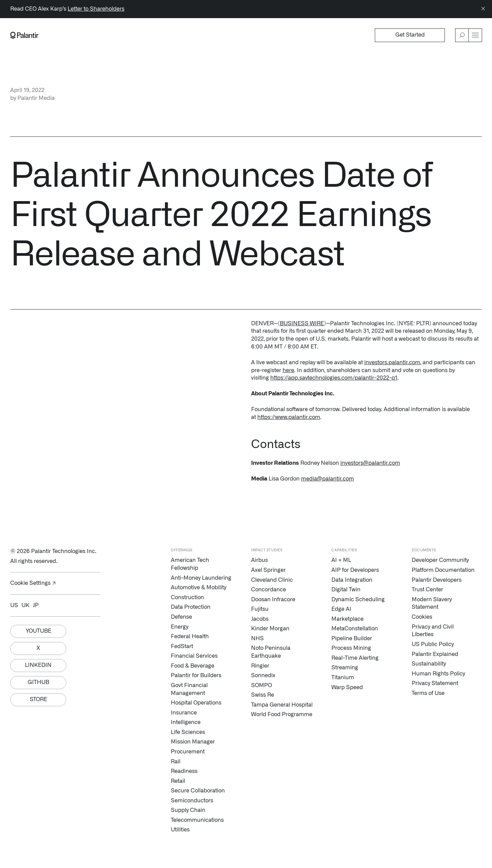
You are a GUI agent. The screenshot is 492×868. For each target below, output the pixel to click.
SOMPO (262, 685)
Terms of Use (428, 693)
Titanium (343, 678)
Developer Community (440, 560)
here (288, 370)
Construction (187, 597)
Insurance (184, 713)
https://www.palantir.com (289, 417)
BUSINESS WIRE (302, 324)
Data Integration (352, 580)
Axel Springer (268, 570)
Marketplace (347, 619)
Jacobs (260, 619)
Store (38, 699)
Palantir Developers (437, 580)
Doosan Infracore (273, 600)
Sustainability (429, 664)
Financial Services (194, 656)
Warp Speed (347, 687)
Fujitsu (260, 609)
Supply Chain (188, 810)
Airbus (259, 560)
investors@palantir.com (370, 463)
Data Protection (191, 607)
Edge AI (341, 609)
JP (36, 605)
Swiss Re (263, 695)
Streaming (345, 668)
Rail (176, 762)
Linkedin (38, 665)
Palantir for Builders (196, 675)
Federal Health (190, 636)
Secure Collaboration (198, 791)
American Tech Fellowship (190, 564)
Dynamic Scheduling (358, 600)
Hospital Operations (196, 703)
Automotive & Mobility (199, 588)
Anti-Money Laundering (201, 578)
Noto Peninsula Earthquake (271, 652)
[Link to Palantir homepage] (24, 35)
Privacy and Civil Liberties (433, 631)
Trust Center (427, 590)
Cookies (422, 617)
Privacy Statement (435, 683)
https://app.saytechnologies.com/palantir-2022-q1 (334, 378)
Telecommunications (197, 820)
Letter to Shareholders (96, 9)
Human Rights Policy (438, 674)
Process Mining (351, 648)
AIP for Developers (355, 570)
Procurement (188, 752)
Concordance (269, 590)
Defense (181, 617)
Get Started (410, 35)
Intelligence (186, 722)
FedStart (182, 646)
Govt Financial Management (189, 689)
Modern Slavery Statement (432, 603)
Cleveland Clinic (272, 580)
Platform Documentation (443, 570)
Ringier (260, 666)
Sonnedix (263, 675)
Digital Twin (346, 590)
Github (38, 682)
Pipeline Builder (352, 639)
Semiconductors (192, 801)
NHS (257, 639)
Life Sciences (188, 732)
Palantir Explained (435, 654)
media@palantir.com (327, 479)
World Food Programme (282, 714)
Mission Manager (193, 742)
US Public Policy (433, 644)
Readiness (184, 771)
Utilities (180, 830)
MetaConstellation (355, 629)
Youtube (38, 631)
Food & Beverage (193, 666)
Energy (180, 627)
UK (25, 605)
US (14, 605)
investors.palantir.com (392, 363)
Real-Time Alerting (355, 658)
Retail (178, 781)
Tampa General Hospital (282, 705)
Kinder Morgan (270, 629)
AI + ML (341, 560)
